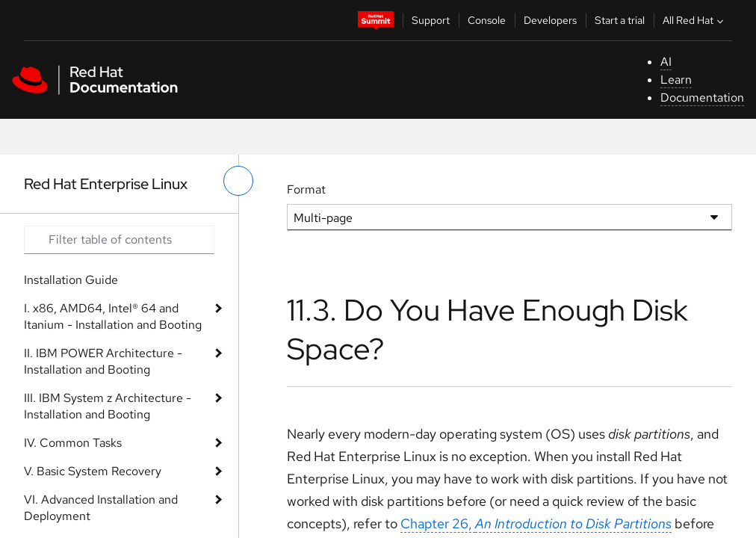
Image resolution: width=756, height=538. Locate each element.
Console (487, 20)
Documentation (702, 98)
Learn (676, 80)
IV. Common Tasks (73, 443)
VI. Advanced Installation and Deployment (101, 508)
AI (666, 62)
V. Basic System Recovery (93, 471)
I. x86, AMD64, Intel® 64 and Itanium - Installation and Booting (113, 316)
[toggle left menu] (238, 181)
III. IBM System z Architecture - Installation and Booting (108, 406)
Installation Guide (71, 280)
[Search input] (119, 240)
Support (431, 20)
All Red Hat (695, 20)
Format (306, 189)
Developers (550, 20)
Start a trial (620, 20)
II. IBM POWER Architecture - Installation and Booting (103, 361)
